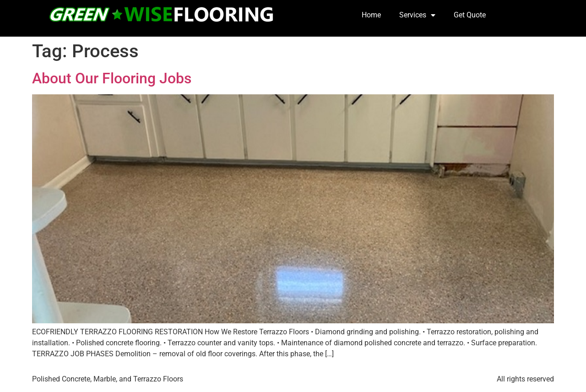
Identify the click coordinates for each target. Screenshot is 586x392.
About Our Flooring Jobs (112, 78)
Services (417, 15)
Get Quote (470, 15)
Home (371, 15)
